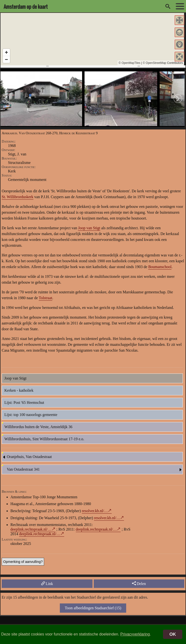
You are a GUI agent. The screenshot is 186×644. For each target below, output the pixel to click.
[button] (179, 20)
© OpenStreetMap (154, 63)
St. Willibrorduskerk (18, 197)
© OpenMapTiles (130, 63)
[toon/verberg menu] (179, 6)
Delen (139, 584)
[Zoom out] (6, 59)
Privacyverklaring (135, 634)
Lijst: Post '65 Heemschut (24, 402)
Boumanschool (160, 267)
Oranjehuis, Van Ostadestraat (27, 457)
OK (173, 634)
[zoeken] (168, 6)
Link (47, 584)
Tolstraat (46, 298)
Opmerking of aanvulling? (23, 562)
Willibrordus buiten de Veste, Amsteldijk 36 (38, 427)
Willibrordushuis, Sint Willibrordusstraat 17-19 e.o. (44, 439)
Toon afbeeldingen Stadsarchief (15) (93, 608)
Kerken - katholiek (19, 390)
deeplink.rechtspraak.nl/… (31, 529)
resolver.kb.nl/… (95, 511)
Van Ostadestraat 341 (95, 470)
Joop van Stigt (89, 228)
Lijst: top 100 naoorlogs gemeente (31, 415)
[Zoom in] (6, 52)
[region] (92, 39)
